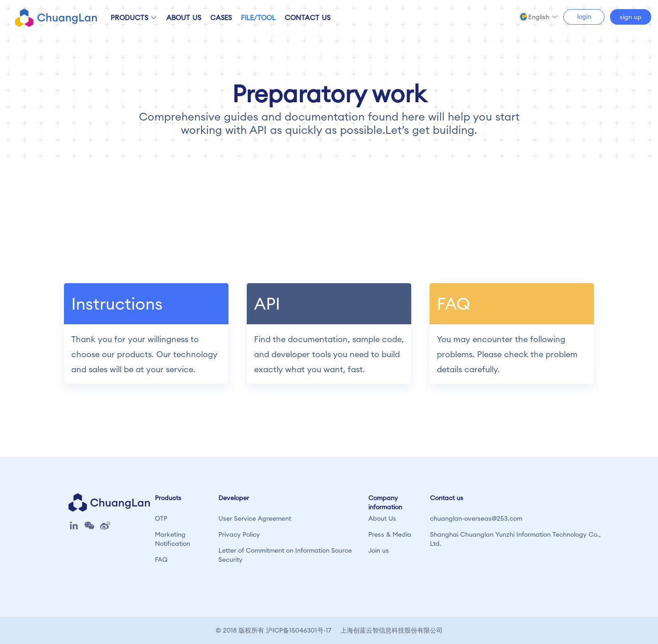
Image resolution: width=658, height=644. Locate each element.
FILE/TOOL (258, 18)
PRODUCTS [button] (134, 18)
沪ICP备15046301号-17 (299, 630)
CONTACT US (308, 18)
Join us (379, 550)
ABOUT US (184, 18)
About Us (382, 518)
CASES (221, 18)
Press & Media (390, 534)
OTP (161, 518)
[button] (543, 17)
